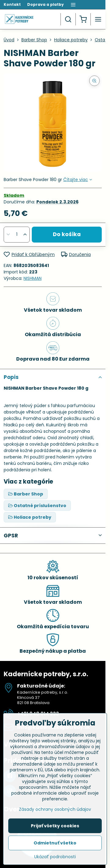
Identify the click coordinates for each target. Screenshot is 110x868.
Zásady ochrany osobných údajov (55, 809)
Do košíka (67, 234)
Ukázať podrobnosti (55, 857)
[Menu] (98, 19)
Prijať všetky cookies (55, 826)
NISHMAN (33, 278)
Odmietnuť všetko (55, 843)
